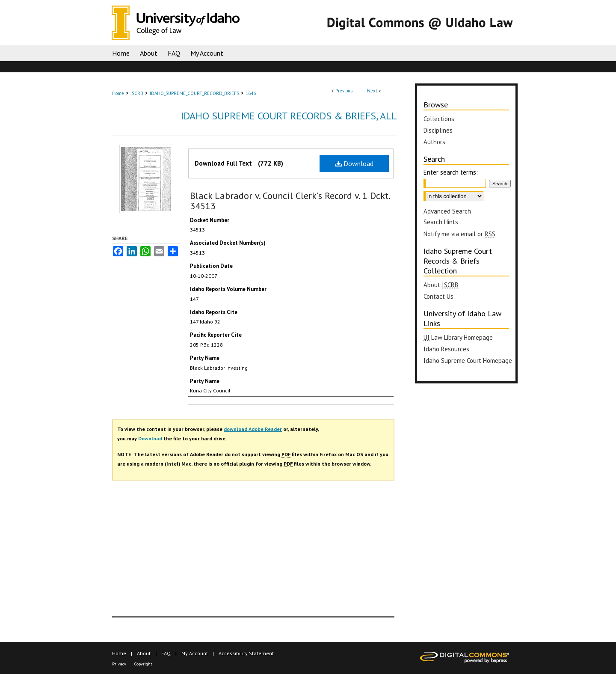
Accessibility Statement (246, 653)
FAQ (166, 653)
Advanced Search (447, 211)
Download (354, 163)
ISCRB (137, 93)
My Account (195, 653)
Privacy (119, 664)
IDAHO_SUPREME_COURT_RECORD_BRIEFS (194, 93)
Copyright (143, 664)
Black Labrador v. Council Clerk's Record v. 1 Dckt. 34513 (290, 201)
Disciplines (438, 130)
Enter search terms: (451, 172)
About (441, 285)
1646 (251, 93)
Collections (439, 119)
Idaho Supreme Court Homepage (468, 361)
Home (118, 93)
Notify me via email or (459, 234)
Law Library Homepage (458, 337)
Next (372, 91)
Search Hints (441, 222)
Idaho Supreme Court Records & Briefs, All (289, 116)
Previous (344, 91)
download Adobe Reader (253, 429)
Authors (434, 142)
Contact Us (438, 296)
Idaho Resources (446, 349)
